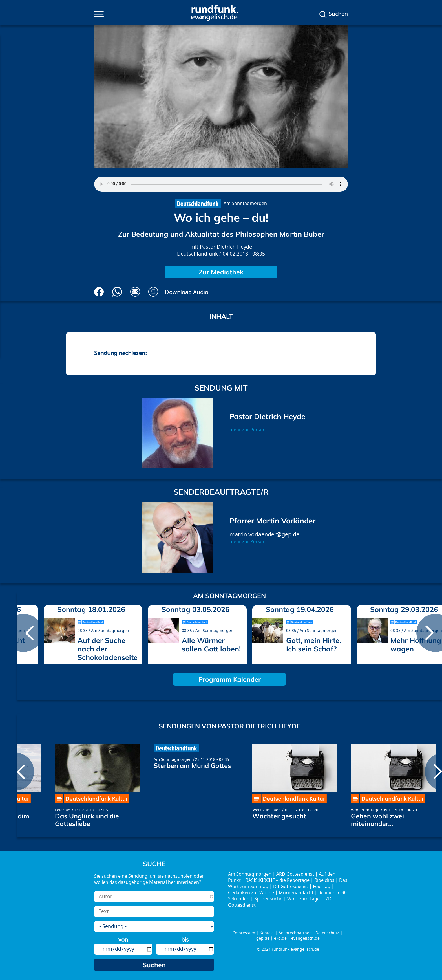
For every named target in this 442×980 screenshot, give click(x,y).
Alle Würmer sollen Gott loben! (211, 645)
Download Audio (187, 292)
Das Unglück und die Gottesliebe (87, 820)
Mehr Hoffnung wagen (416, 645)
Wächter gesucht (279, 816)
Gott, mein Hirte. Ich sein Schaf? (314, 645)
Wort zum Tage (267, 810)
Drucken (153, 292)
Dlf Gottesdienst (291, 887)
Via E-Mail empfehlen (135, 292)
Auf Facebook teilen (99, 292)
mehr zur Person (247, 430)
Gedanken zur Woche (251, 893)
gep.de (263, 938)
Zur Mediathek (221, 272)
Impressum (244, 933)
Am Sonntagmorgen (245, 204)
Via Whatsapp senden (117, 292)
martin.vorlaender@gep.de (264, 535)
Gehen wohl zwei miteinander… (377, 820)
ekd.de (280, 938)
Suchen (338, 14)
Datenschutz (327, 933)
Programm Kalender (230, 679)
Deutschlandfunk (197, 254)
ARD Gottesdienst (295, 874)
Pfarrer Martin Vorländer (272, 521)
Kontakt (267, 933)
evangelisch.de (305, 938)
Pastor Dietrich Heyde (226, 247)
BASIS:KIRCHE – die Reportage (278, 880)
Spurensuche (268, 899)
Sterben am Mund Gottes (192, 766)
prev (23, 633)
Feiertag (63, 810)
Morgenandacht (296, 893)
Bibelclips (324, 880)
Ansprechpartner (295, 933)
